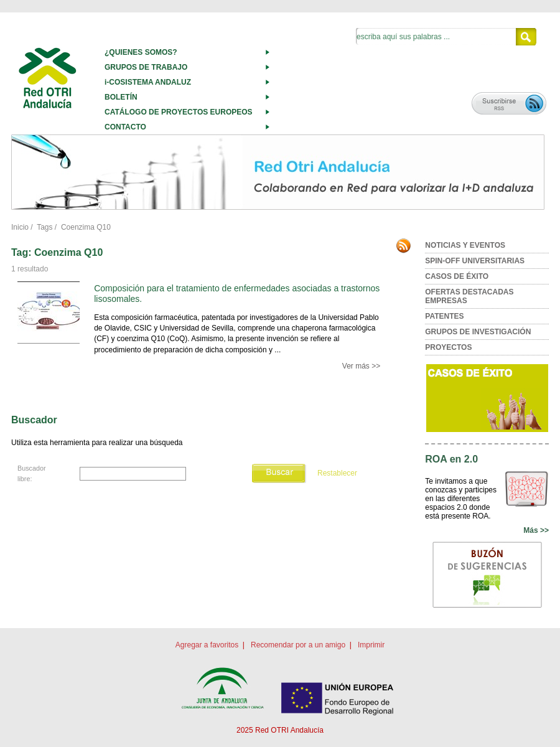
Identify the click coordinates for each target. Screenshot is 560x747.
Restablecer (337, 473)
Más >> (536, 530)
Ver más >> (361, 366)
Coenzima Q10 (86, 227)
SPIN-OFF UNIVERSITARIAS (475, 261)
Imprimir (371, 645)
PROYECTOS (448, 347)
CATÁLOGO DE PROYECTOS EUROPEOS (179, 112)
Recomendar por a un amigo (298, 645)
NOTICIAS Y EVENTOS (465, 245)
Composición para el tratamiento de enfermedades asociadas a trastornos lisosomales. (237, 294)
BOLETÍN (121, 97)
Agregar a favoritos (207, 645)
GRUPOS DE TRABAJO (146, 67)
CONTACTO (125, 127)
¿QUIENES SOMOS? (141, 52)
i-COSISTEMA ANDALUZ (148, 82)
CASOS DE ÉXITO (457, 276)
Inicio (20, 227)
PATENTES (444, 316)
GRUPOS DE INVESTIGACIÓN (478, 332)
